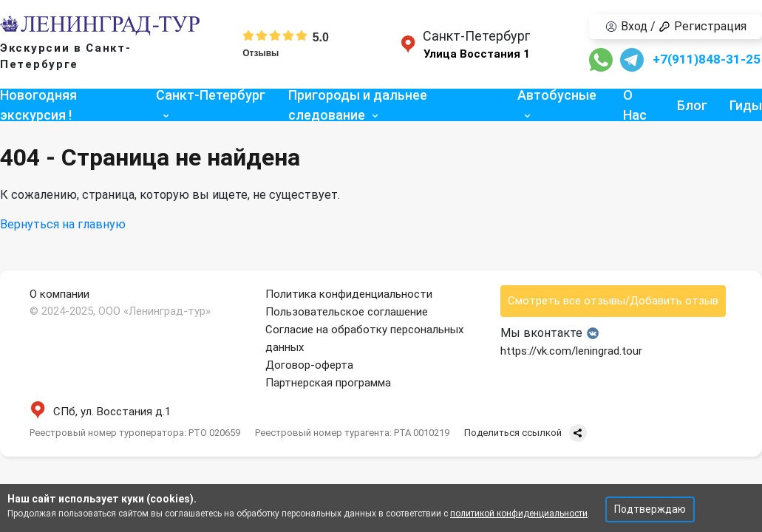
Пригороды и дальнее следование (358, 105)
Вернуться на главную (63, 224)
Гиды (746, 105)
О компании (59, 294)
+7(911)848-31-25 (707, 59)
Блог (692, 105)
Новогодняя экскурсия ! (38, 105)
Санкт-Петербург (211, 95)
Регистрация (703, 26)
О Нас (635, 105)
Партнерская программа (328, 383)
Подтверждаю (650, 509)
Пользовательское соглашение (347, 312)
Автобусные (557, 95)
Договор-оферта (309, 365)
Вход (626, 26)
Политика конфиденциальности (349, 294)
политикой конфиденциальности (519, 514)
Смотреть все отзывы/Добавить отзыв (613, 301)
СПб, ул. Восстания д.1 (100, 412)
